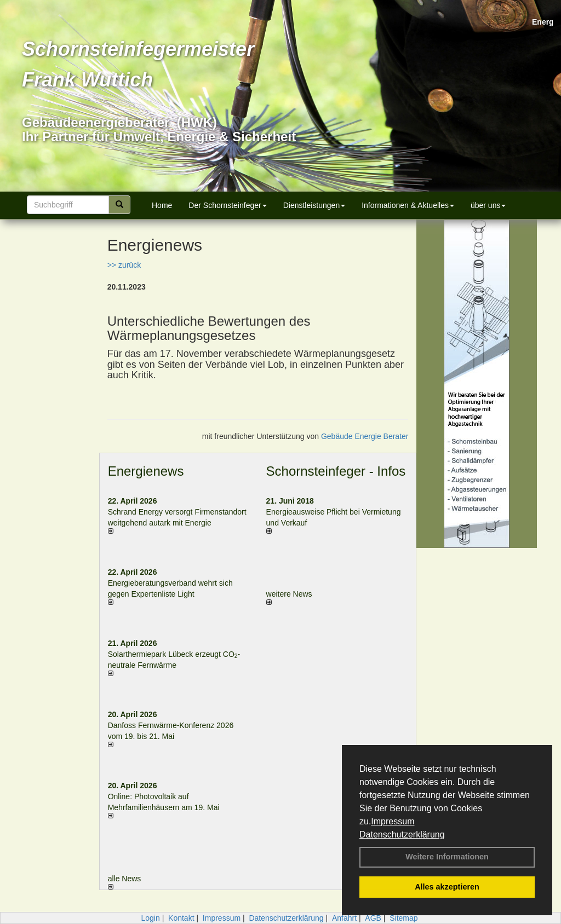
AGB (373, 918)
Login (150, 918)
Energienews (146, 471)
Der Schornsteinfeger (227, 205)
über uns (488, 205)
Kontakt (181, 918)
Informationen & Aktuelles (408, 205)
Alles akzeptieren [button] (447, 887)
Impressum (393, 821)
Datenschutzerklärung (402, 835)
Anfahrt (344, 918)
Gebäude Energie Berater (365, 436)
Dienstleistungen (314, 205)
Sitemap (403, 918)
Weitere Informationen (447, 857)
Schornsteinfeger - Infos (336, 471)
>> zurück (124, 265)
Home (162, 205)
